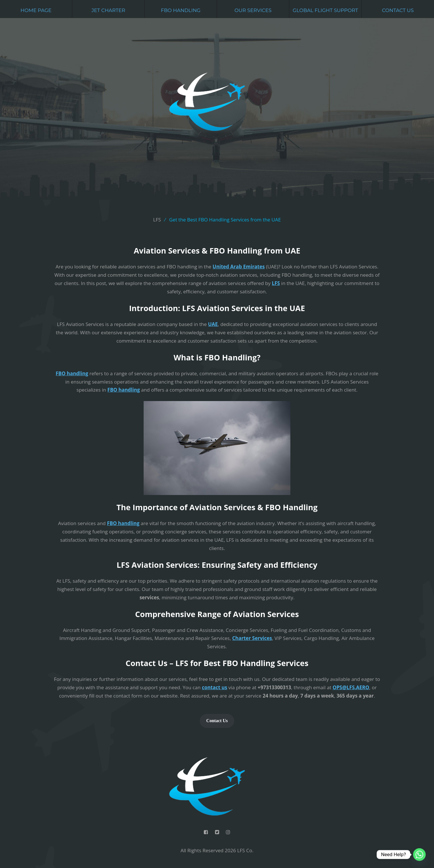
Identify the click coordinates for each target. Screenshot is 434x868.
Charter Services (252, 638)
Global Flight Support (325, 10)
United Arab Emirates (239, 267)
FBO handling (72, 373)
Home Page (36, 10)
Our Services (253, 10)
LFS (276, 283)
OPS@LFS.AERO (351, 687)
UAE (213, 324)
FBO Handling (181, 10)
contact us (214, 687)
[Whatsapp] (419, 855)
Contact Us (398, 10)
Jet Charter (108, 10)
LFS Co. (245, 850)
